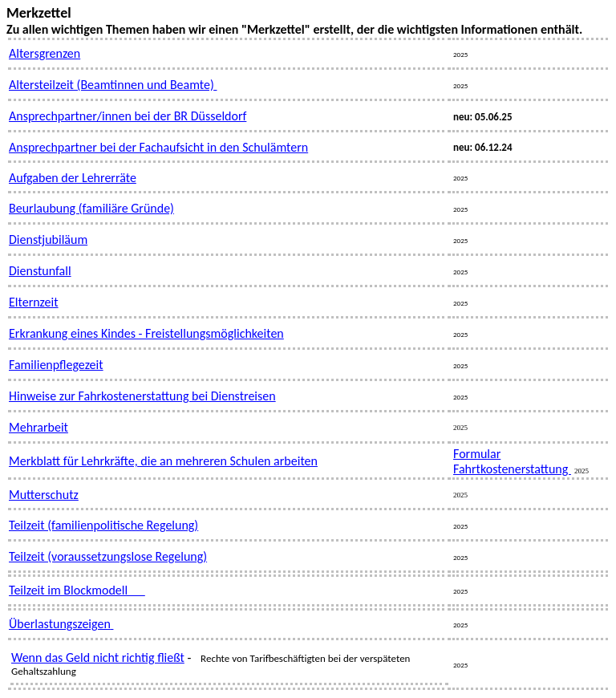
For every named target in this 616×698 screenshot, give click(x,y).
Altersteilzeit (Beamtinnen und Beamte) (113, 85)
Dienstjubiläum (48, 239)
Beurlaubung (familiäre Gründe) (91, 208)
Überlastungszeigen (60, 624)
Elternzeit (34, 302)
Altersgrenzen (45, 53)
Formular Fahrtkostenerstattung (512, 461)
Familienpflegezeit (56, 365)
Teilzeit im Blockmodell (77, 590)
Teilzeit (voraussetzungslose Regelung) (108, 556)
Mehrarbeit (38, 427)
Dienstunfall (40, 271)
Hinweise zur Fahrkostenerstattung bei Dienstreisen (142, 396)
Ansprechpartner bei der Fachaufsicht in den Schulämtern (158, 147)
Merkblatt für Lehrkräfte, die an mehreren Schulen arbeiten (163, 461)
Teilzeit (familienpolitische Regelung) (103, 525)
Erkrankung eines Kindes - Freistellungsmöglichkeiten (146, 333)
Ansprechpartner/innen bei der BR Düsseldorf (128, 116)
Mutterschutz (44, 495)
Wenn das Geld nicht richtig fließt (98, 657)
